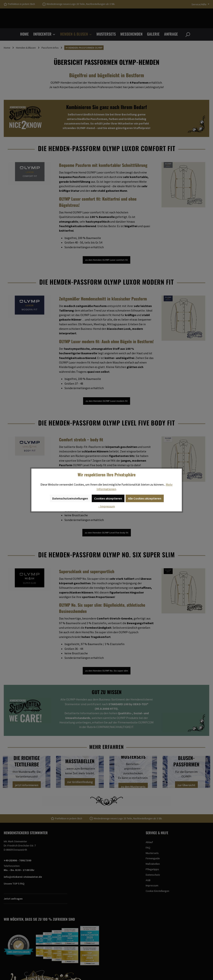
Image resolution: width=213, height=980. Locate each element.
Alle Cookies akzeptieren (145, 498)
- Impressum (107, 506)
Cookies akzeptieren (108, 498)
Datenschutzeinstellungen (70, 498)
